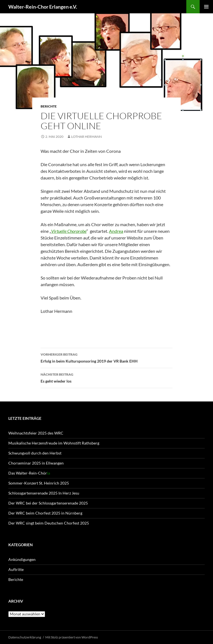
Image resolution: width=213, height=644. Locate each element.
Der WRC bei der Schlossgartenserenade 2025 (48, 503)
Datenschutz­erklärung (25, 637)
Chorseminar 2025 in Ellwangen (36, 463)
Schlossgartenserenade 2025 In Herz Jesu (44, 493)
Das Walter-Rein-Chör (29, 473)
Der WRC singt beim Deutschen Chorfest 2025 (49, 523)
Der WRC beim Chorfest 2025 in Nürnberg (45, 513)
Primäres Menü (206, 7)
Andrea (116, 231)
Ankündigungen (22, 559)
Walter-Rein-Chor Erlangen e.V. (43, 7)
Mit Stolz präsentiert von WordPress (72, 637)
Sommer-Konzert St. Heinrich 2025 (39, 483)
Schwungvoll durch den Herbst (35, 453)
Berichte (49, 106)
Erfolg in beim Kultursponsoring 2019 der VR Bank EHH (106, 357)
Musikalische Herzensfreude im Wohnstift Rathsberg (54, 443)
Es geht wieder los (106, 377)
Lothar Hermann (86, 137)
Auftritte (16, 569)
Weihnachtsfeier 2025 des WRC (36, 433)
